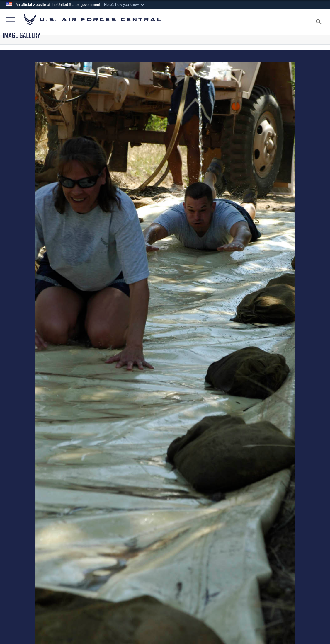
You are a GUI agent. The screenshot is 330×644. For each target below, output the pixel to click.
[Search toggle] (320, 20)
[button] (125, 5)
